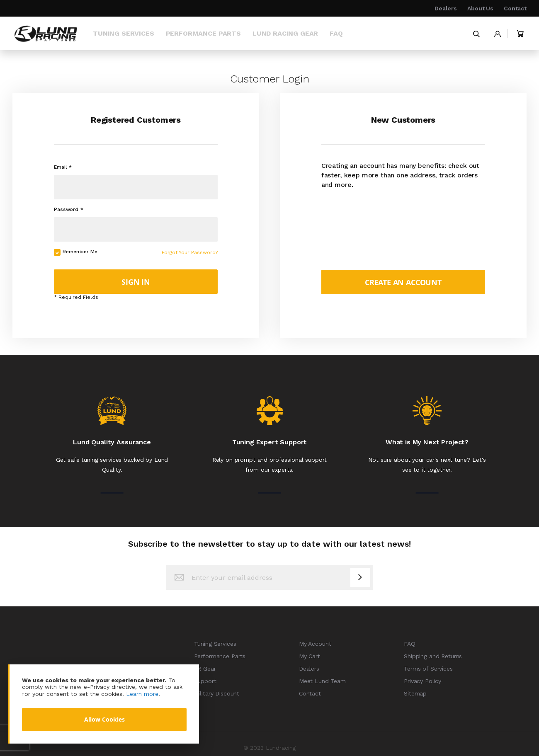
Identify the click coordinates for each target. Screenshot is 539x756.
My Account (315, 644)
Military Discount (217, 693)
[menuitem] (124, 34)
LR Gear (205, 669)
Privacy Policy (422, 681)
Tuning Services (215, 644)
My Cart (310, 656)
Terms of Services (428, 669)
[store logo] (46, 34)
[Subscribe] (360, 577)
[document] (104, 704)
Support (205, 681)
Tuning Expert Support (270, 442)
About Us (480, 8)
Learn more (142, 694)
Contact (515, 8)
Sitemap (415, 693)
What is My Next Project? (427, 442)
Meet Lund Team (322, 681)
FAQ (410, 644)
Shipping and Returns (433, 656)
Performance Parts (220, 656)
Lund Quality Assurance (112, 442)
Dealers (446, 8)
